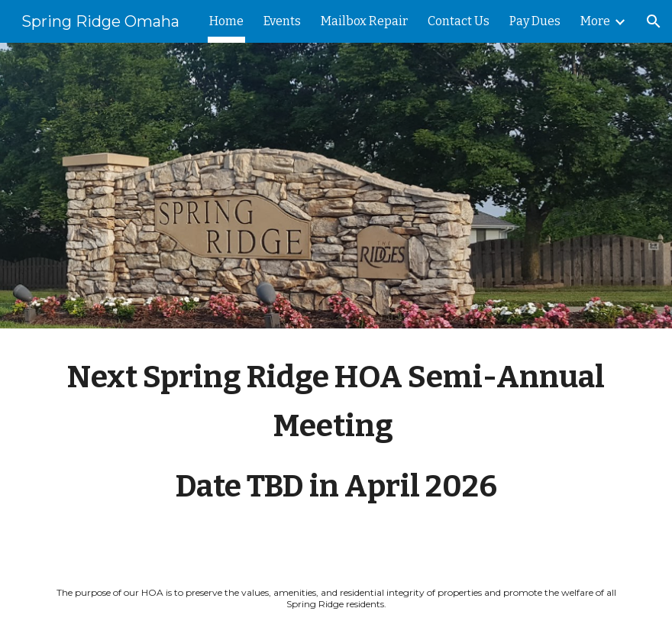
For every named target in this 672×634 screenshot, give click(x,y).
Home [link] (226, 21)
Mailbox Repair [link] (364, 21)
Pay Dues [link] (535, 21)
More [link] (595, 21)
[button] (654, 21)
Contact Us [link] (459, 21)
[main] (336, 446)
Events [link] (282, 21)
